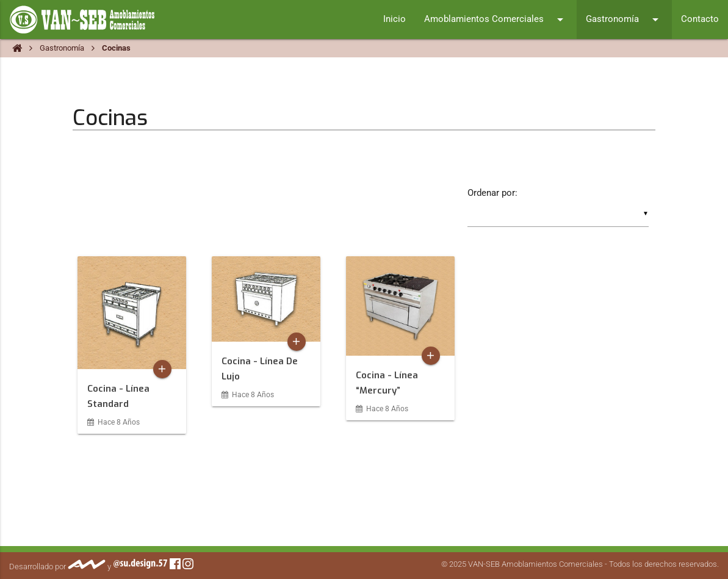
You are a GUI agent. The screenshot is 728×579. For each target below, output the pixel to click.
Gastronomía (624, 20)
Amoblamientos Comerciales (496, 20)
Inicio (395, 19)
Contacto (700, 19)
